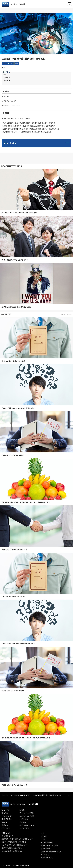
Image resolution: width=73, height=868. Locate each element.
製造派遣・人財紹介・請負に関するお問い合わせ (17, 839)
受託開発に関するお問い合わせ (12, 848)
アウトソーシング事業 (27, 813)
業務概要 (7, 80)
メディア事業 (24, 819)
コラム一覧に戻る (10, 143)
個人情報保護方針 (47, 842)
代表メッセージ (7, 816)
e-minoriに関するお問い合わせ (12, 851)
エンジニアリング (8, 63)
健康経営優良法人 (47, 858)
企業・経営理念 (7, 819)
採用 (42, 833)
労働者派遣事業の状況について (51, 852)
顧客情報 (7, 77)
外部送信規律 (45, 848)
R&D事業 (23, 822)
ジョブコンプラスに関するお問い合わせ (14, 845)
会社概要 (5, 813)
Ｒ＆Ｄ (28, 795)
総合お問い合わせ (8, 836)
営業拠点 (5, 825)
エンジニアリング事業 (27, 816)
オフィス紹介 (6, 828)
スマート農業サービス (27, 825)
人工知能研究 (24, 828)
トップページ (6, 795)
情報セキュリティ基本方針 (49, 845)
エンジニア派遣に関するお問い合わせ (14, 842)
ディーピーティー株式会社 (14, 4)
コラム (15, 795)
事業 (17, 63)
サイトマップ (45, 855)
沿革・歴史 (5, 822)
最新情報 (44, 836)
